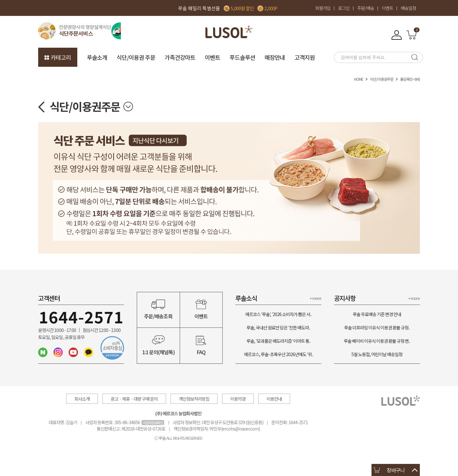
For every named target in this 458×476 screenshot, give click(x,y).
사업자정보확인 (153, 423)
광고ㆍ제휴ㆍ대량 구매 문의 (134, 399)
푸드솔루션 (242, 57)
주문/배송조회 (158, 310)
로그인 (344, 8)
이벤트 (387, 8)
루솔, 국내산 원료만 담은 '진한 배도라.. (278, 328)
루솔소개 (97, 57)
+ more (316, 298)
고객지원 (305, 57)
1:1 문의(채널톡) (158, 346)
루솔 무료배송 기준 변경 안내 (377, 314)
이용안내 (274, 399)
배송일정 (408, 8)
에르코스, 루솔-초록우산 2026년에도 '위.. (278, 354)
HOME (359, 79)
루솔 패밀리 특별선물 (199, 8)
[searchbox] (371, 57)
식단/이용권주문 (382, 79)
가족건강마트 (180, 57)
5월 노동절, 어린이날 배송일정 (377, 354)
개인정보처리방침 (194, 399)
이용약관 (238, 399)
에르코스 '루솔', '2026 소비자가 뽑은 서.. (278, 314)
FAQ (201, 346)
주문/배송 (366, 8)
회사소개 (82, 399)
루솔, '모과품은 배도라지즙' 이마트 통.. (278, 341)
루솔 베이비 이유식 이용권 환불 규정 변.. (377, 341)
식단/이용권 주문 (136, 57)
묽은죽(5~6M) (410, 79)
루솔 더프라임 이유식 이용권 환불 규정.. (377, 328)
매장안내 (275, 57)
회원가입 (323, 8)
